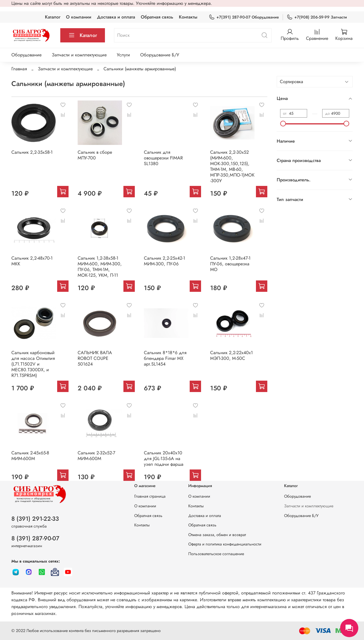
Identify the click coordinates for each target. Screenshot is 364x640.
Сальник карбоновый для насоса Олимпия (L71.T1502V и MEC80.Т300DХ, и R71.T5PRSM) (33, 364)
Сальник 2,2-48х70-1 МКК (32, 261)
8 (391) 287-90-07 (35, 538)
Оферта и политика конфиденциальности (225, 544)
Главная (19, 69)
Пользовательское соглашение (216, 554)
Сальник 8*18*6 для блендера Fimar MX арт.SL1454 (165, 358)
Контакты (188, 17)
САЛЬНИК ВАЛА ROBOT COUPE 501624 (95, 358)
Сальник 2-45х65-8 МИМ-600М (30, 456)
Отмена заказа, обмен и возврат (217, 535)
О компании (79, 17)
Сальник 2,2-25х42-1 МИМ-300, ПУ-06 (165, 261)
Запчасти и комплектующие (79, 55)
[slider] (283, 124)
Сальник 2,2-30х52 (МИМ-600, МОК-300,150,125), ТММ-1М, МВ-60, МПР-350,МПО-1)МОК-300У (232, 166)
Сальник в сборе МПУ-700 (95, 155)
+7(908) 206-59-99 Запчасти (317, 17)
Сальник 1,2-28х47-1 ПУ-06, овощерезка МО (230, 264)
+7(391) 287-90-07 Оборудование (244, 17)
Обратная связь (157, 17)
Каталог (53, 17)
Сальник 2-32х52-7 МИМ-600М (96, 456)
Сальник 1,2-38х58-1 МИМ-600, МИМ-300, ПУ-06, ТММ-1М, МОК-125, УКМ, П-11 (100, 267)
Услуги (123, 55)
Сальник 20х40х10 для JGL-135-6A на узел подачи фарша (164, 459)
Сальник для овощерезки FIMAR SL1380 (163, 158)
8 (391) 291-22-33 (35, 519)
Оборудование (26, 55)
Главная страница (150, 496)
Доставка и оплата (116, 17)
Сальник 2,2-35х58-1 (32, 152)
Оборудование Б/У (160, 55)
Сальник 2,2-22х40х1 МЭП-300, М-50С (231, 355)
